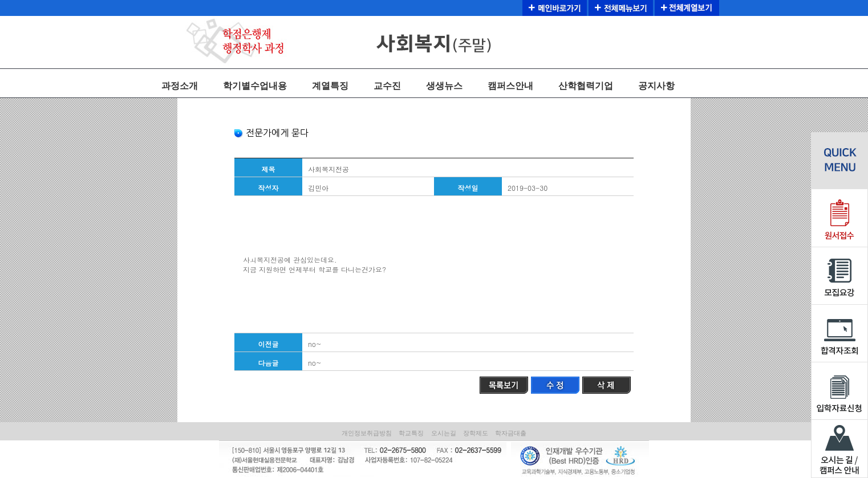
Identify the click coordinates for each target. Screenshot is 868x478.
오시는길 (444, 433)
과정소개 (180, 86)
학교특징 (411, 433)
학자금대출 (511, 433)
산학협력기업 (586, 86)
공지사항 (656, 86)
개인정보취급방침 (367, 433)
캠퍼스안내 (510, 86)
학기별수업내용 (255, 86)
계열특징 (330, 86)
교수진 (387, 86)
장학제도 (476, 433)
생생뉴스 (444, 86)
